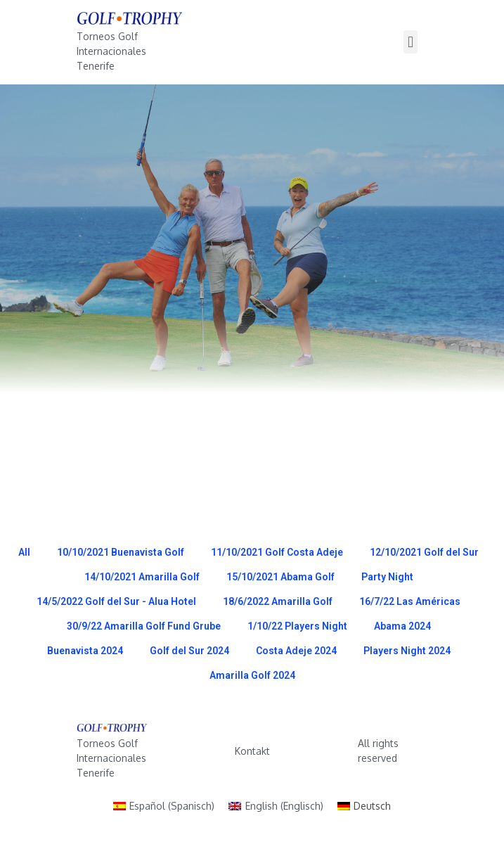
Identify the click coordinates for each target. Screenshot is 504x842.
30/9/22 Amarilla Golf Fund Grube (144, 626)
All (24, 552)
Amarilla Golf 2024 (252, 675)
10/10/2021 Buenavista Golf (121, 552)
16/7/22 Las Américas (410, 601)
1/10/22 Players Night (297, 626)
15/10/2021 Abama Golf (280, 577)
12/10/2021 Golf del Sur (424, 552)
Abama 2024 (402, 626)
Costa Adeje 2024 (296, 651)
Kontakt (252, 751)
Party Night (387, 577)
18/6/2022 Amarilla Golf (278, 601)
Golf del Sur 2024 (189, 651)
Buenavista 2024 (85, 651)
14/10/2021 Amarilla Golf (142, 577)
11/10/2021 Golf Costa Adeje (277, 552)
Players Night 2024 (407, 651)
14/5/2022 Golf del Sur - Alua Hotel (116, 601)
